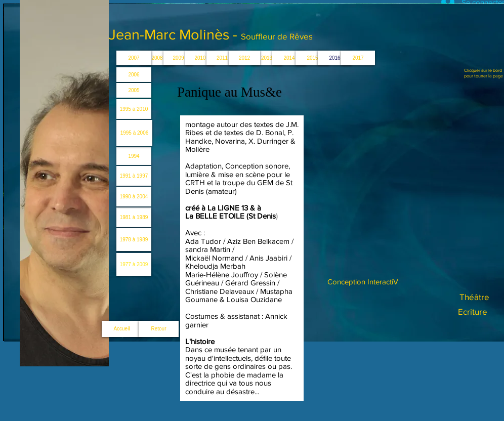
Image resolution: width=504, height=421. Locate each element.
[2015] (312, 58)
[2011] (222, 58)
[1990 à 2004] (134, 197)
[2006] (134, 75)
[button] (267, 58)
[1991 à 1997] (134, 176)
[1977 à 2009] (134, 264)
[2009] (178, 58)
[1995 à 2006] (134, 133)
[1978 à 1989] (134, 240)
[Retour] (159, 329)
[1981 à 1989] (134, 217)
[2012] (244, 58)
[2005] (134, 90)
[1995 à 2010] (134, 109)
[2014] (289, 58)
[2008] (157, 58)
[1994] (134, 156)
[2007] (134, 58)
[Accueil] (122, 329)
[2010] (200, 58)
